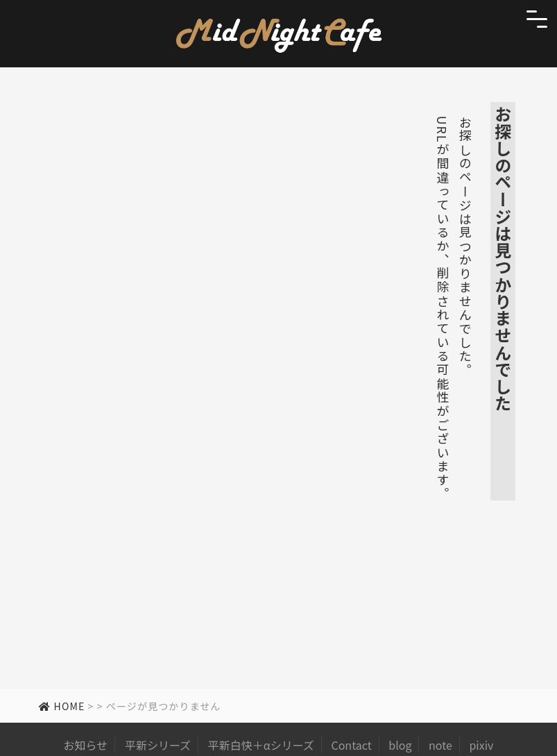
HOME (62, 706)
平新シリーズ (158, 745)
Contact (351, 745)
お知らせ (86, 745)
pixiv (481, 745)
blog (400, 745)
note (440, 745)
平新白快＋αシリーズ (261, 745)
